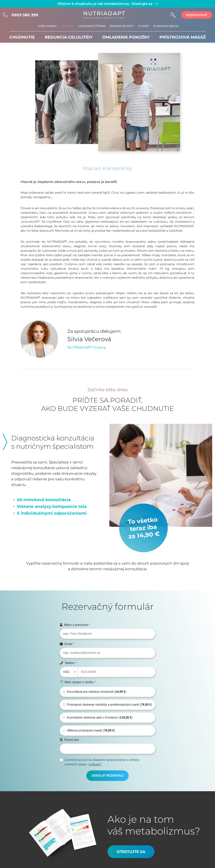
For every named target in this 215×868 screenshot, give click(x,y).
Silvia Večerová (89, 339)
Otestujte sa (144, 4)
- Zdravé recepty (121, 26)
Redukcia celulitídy (69, 37)
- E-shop (143, 26)
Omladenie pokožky (126, 37)
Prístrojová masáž (183, 37)
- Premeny (67, 26)
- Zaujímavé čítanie (91, 26)
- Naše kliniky (47, 26)
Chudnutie (22, 37)
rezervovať (197, 15)
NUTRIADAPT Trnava (86, 347)
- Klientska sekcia (165, 26)
